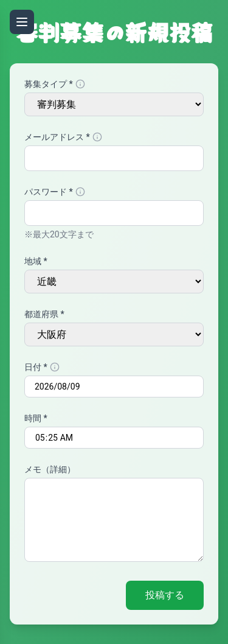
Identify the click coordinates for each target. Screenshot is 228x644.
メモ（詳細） (50, 469)
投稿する (165, 595)
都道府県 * (44, 314)
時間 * (36, 418)
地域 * (36, 261)
